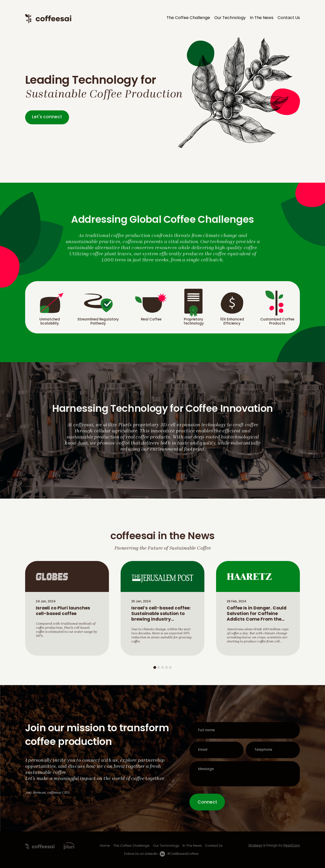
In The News (262, 18)
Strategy (255, 846)
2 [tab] (159, 667)
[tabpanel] (67, 608)
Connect (207, 802)
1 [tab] (155, 667)
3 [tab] (163, 667)
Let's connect (47, 117)
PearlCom (292, 846)
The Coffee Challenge (188, 18)
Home (105, 846)
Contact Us (289, 18)
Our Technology (230, 18)
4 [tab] (166, 667)
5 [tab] (170, 667)
